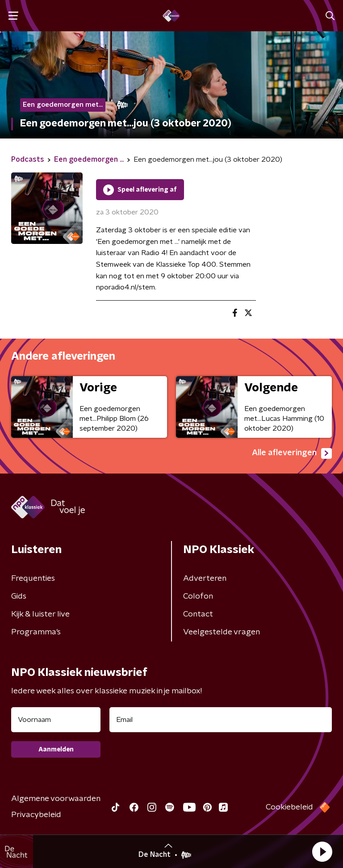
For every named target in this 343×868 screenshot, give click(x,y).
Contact (198, 614)
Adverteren (205, 579)
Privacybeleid (36, 815)
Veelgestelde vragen (222, 632)
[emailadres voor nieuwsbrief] (221, 720)
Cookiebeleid (289, 807)
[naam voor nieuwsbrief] (56, 720)
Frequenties (33, 579)
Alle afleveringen (292, 453)
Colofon (198, 596)
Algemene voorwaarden (56, 799)
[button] (322, 851)
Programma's (36, 632)
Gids (19, 596)
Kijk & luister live (40, 614)
